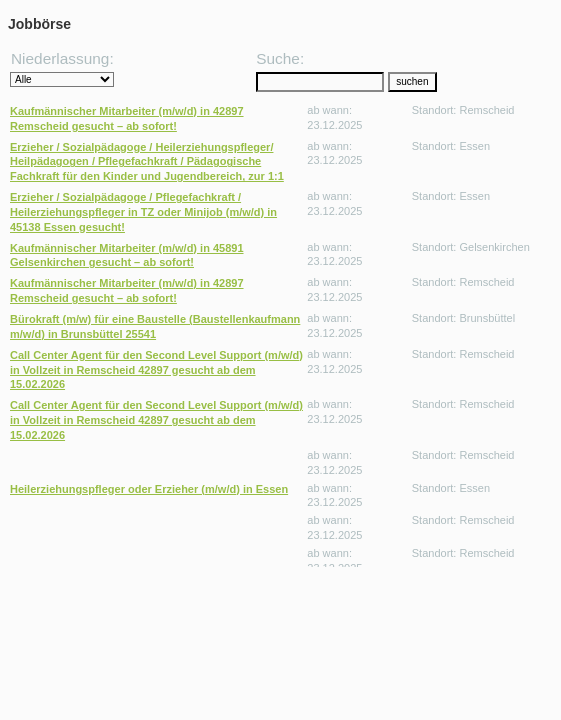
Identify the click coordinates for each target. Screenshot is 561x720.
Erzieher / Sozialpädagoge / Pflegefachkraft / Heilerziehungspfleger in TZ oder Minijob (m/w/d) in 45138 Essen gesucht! (143, 212)
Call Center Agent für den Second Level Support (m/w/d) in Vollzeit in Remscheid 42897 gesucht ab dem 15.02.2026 (156, 370)
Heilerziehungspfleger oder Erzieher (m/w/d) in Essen (149, 489)
